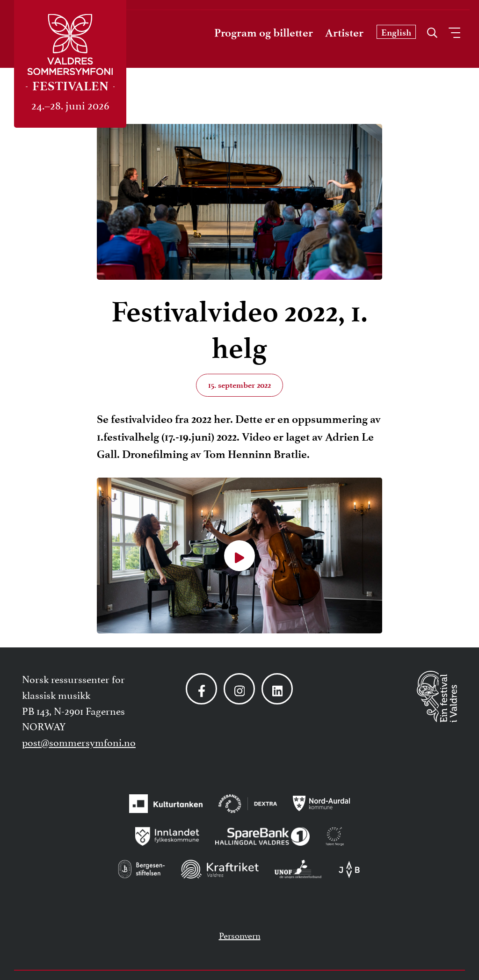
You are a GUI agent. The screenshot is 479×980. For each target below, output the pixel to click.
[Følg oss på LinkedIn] (277, 689)
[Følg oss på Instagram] (239, 689)
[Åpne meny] (454, 33)
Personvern (240, 935)
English (396, 33)
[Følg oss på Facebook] (201, 689)
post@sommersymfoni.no (79, 741)
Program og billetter (264, 33)
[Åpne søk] (432, 30)
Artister (344, 33)
